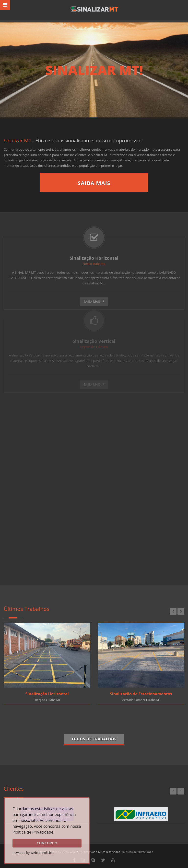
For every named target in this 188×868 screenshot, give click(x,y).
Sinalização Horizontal (47, 694)
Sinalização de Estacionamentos (141, 694)
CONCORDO (47, 843)
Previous (173, 611)
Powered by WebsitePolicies (33, 853)
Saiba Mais (94, 183)
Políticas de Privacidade (137, 852)
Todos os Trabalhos (94, 739)
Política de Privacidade (33, 832)
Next (181, 611)
